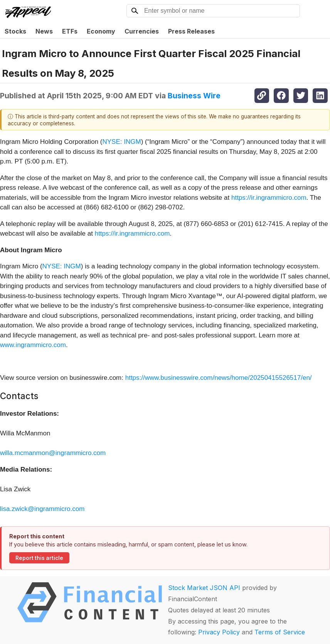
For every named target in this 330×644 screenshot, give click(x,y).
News (44, 31)
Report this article (39, 558)
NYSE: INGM (122, 142)
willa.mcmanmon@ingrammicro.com (53, 453)
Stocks (15, 31)
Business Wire (194, 96)
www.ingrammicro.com (33, 345)
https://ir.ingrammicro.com (269, 198)
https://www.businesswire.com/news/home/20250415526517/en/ (219, 378)
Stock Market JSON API (204, 588)
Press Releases (191, 31)
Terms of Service (280, 632)
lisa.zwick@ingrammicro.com (42, 509)
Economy (101, 31)
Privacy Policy (219, 632)
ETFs (70, 31)
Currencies (142, 31)
